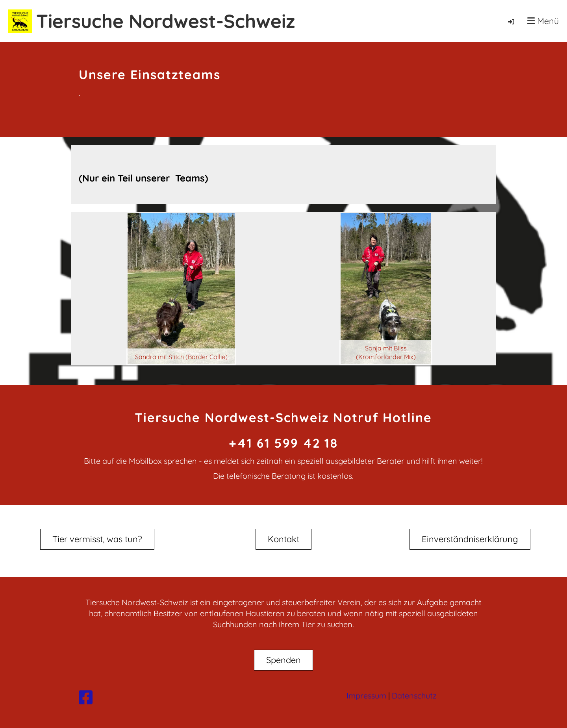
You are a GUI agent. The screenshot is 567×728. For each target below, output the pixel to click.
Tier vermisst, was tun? (97, 539)
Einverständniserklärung (470, 539)
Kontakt (283, 539)
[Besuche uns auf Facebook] (86, 697)
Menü (543, 21)
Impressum (366, 696)
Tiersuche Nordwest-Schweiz (166, 21)
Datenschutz (414, 696)
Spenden (283, 660)
